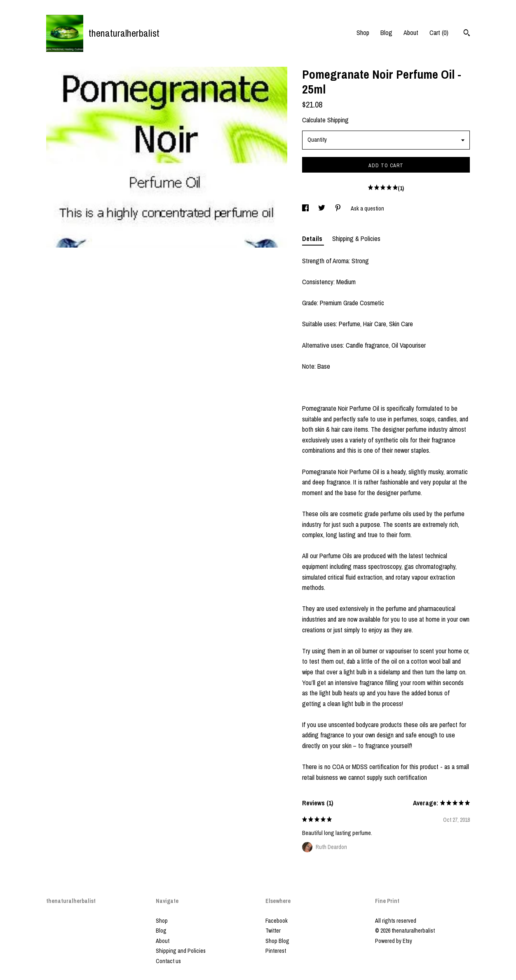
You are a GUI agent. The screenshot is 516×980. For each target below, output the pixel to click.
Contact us (168, 961)
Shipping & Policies (356, 239)
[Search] (467, 34)
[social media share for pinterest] (339, 208)
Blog (386, 33)
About (411, 33)
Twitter (273, 931)
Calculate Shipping (325, 120)
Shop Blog (277, 941)
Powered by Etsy (394, 941)
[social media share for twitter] (322, 208)
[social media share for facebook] (306, 208)
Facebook (277, 921)
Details (313, 239)
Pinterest (276, 951)
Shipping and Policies (181, 951)
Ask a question (367, 208)
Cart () (439, 33)
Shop (363, 33)
